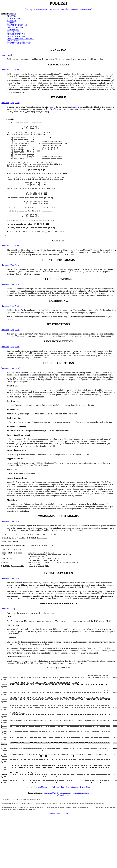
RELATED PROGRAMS (17, 25)
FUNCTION (12, 16)
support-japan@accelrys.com (77, 793)
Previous (6, 70)
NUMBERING (13, 30)
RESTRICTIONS (14, 32)
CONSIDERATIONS (16, 27)
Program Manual (40, 787)
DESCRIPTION (13, 18)
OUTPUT (11, 23)
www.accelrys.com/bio (58, 813)
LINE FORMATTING (16, 34)
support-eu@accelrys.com (60, 795)
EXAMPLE (12, 21)
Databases (74, 787)
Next (9, 55)
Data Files (64, 787)
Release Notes (85, 787)
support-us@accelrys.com (54, 793)
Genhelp (29, 787)
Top (4, 55)
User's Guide (54, 787)
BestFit (53, 109)
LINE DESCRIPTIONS (17, 36)
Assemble (75, 107)
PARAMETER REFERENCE (19, 43)
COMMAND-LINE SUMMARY (20, 39)
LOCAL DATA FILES (16, 41)
